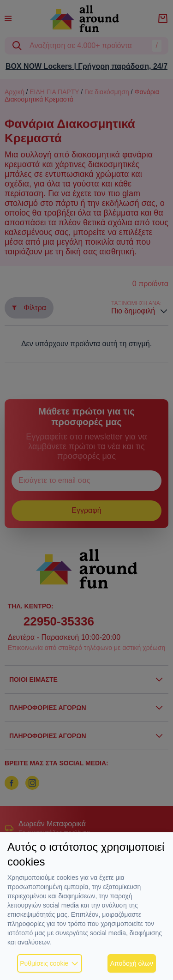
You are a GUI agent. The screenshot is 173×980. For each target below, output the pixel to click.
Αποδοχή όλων (132, 963)
